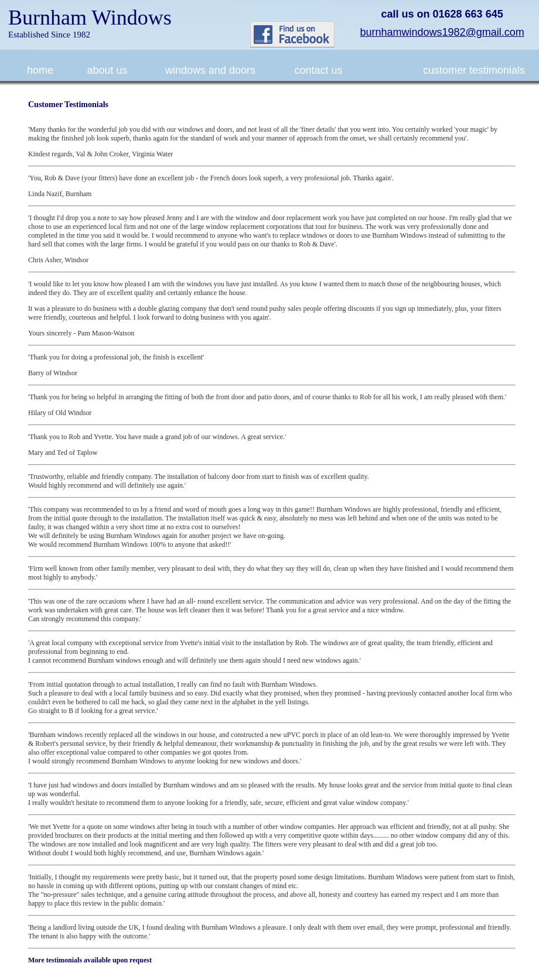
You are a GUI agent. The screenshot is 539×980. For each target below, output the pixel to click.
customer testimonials (474, 70)
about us (107, 70)
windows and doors (210, 70)
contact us (318, 70)
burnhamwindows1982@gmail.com (442, 32)
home (40, 70)
